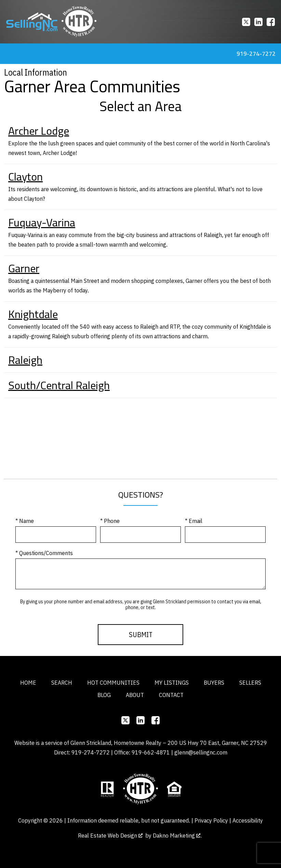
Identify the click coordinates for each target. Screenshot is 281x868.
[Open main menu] (8, 54)
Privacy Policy (211, 820)
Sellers (250, 682)
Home (28, 682)
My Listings (172, 682)
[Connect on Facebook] (271, 22)
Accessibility (248, 820)
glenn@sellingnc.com (201, 752)
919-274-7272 (91, 752)
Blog (104, 695)
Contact (171, 695)
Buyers (214, 682)
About (135, 695)
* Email (194, 521)
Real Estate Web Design (110, 835)
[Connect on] (246, 22)
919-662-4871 (151, 752)
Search (62, 682)
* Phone (110, 521)
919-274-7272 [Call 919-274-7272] (256, 54)
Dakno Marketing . (177, 835)
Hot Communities (113, 682)
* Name (25, 521)
